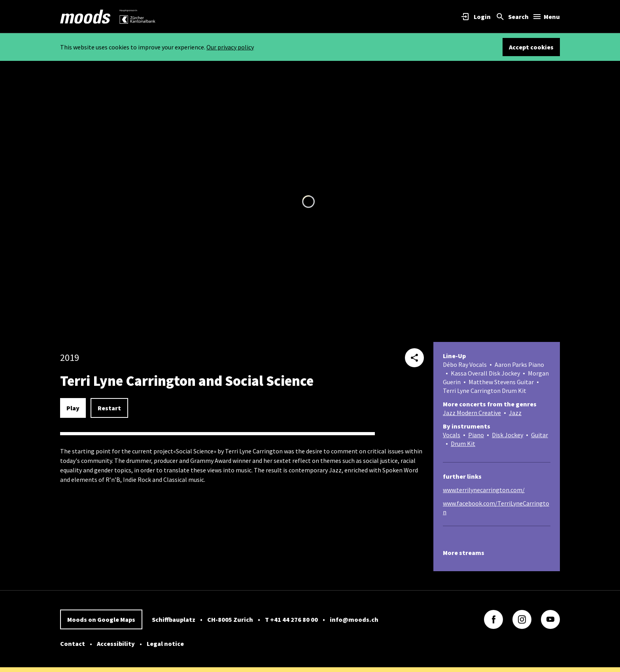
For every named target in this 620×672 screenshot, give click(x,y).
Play (73, 408)
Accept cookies (531, 47)
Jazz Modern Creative (472, 413)
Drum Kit (463, 444)
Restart (109, 408)
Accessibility (116, 644)
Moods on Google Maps (101, 619)
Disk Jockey (508, 435)
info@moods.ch (354, 619)
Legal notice (165, 644)
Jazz (515, 413)
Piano (476, 435)
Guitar (540, 435)
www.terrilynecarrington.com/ (484, 490)
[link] (85, 17)
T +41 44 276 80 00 (291, 619)
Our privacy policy (230, 47)
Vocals (452, 435)
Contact (73, 644)
